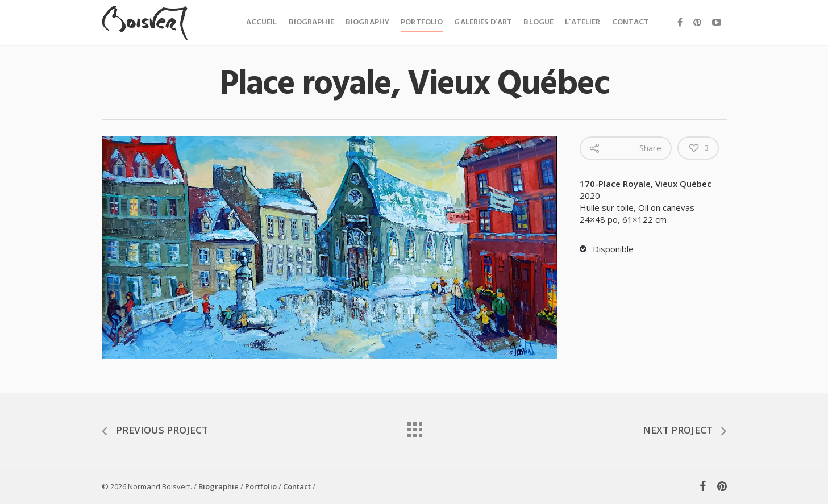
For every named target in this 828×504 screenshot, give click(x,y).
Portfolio (422, 22)
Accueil (262, 22)
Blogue (538, 22)
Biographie (311, 22)
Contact (631, 22)
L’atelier (582, 22)
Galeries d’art (483, 22)
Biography (367, 22)
